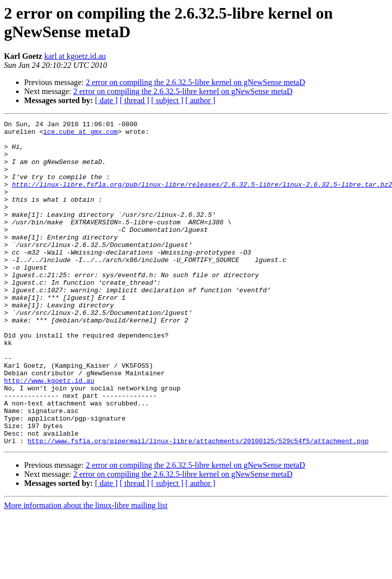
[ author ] (201, 100)
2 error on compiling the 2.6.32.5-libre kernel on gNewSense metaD (195, 82)
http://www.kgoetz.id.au (49, 433)
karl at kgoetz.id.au (75, 56)
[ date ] (106, 100)
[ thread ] (134, 100)
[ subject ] (167, 100)
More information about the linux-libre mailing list (86, 570)
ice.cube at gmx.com (80, 134)
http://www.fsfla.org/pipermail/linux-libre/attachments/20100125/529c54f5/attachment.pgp (198, 506)
